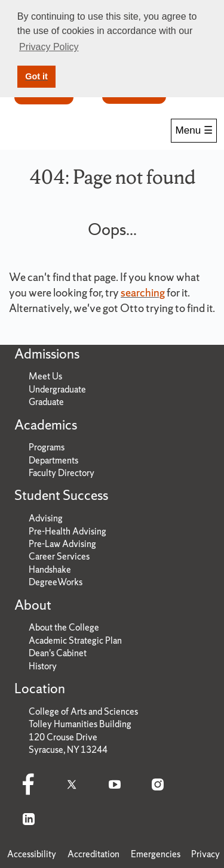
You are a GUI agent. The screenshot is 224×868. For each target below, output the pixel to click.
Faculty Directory (62, 473)
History (43, 666)
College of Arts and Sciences (83, 711)
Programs (47, 447)
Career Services (59, 556)
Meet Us (45, 376)
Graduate (46, 402)
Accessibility (32, 854)
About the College (64, 627)
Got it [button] (36, 76)
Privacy (205, 854)
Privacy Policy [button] (49, 47)
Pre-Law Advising (62, 544)
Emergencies (156, 854)
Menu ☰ (194, 130)
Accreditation (93, 854)
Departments (53, 460)
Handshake (50, 569)
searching (143, 293)
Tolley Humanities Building (80, 724)
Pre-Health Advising (67, 531)
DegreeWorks (56, 582)
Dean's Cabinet (58, 653)
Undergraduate (57, 389)
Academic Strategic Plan (75, 640)
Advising (46, 518)
